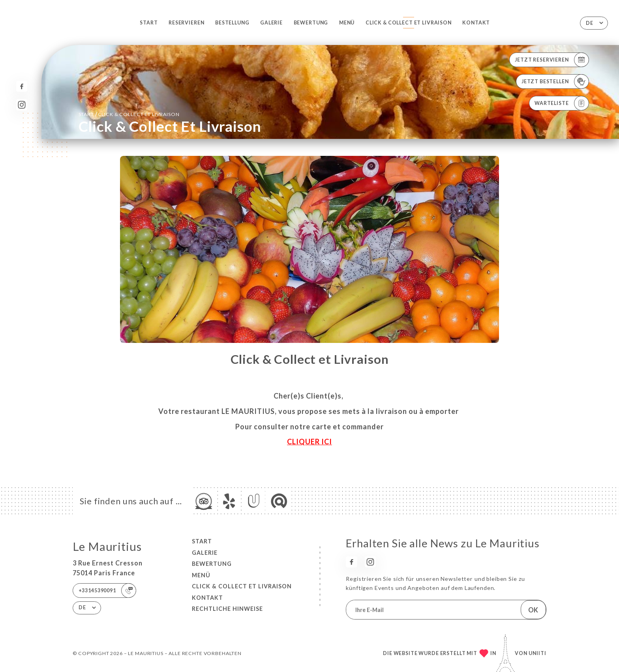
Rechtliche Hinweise (227, 609)
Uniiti (537, 653)
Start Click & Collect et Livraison (129, 114)
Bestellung (232, 23)
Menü (347, 23)
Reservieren (186, 23)
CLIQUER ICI (309, 442)
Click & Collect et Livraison (409, 23)
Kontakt (476, 23)
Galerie (271, 23)
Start (149, 23)
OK (533, 610)
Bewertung (311, 23)
